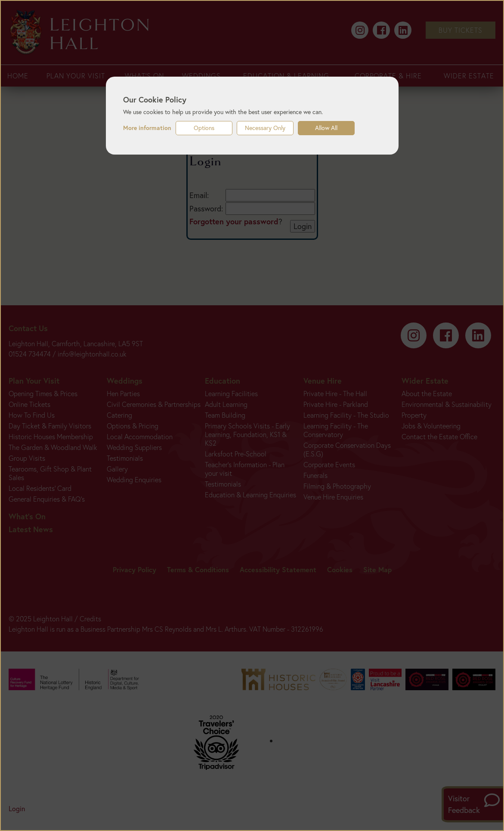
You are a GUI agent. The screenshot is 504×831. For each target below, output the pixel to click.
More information (147, 128)
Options (204, 128)
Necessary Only (265, 128)
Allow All (326, 128)
